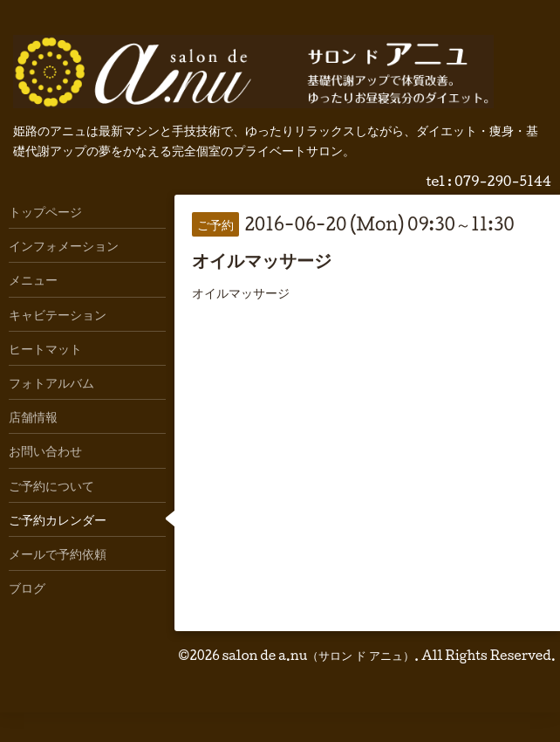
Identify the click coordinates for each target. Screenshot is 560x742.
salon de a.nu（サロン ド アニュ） (318, 655)
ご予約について (51, 485)
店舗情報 (33, 416)
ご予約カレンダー (58, 519)
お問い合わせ (45, 450)
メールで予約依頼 (58, 553)
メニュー (33, 279)
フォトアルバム (51, 382)
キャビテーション (58, 314)
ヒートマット (45, 348)
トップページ (45, 211)
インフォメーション (64, 245)
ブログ (27, 587)
